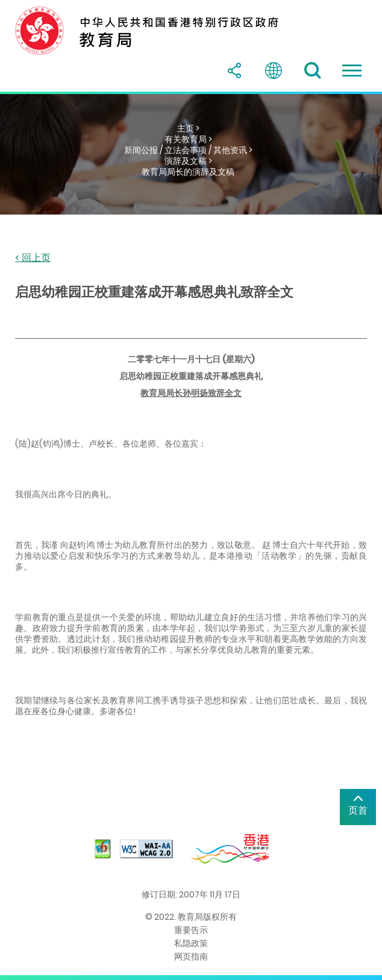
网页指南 (191, 956)
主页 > (188, 128)
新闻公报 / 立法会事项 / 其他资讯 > (188, 150)
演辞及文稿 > (188, 161)
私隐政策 (191, 943)
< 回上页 (33, 258)
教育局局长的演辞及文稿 (188, 172)
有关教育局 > (188, 139)
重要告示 (191, 930)
